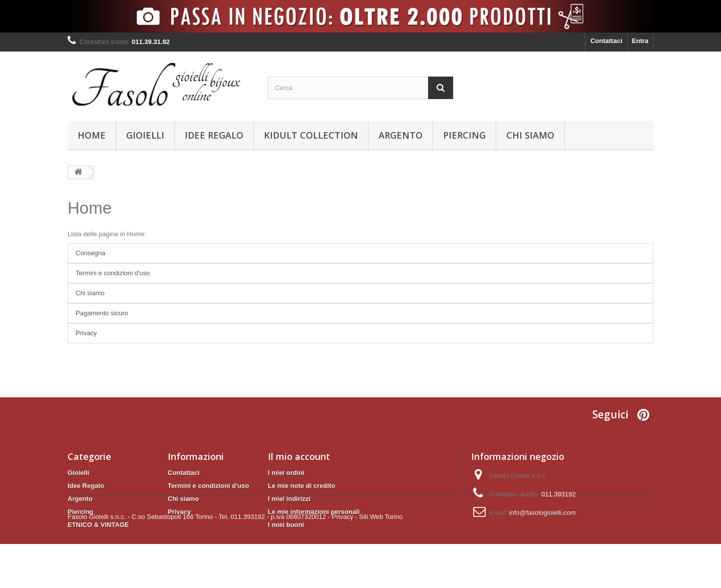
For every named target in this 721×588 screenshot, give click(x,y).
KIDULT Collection (311, 135)
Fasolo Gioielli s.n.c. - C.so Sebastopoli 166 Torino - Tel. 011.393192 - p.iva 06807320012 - (199, 561)
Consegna (90, 253)
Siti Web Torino (381, 561)
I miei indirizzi (289, 499)
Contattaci (606, 41)
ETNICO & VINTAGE (98, 525)
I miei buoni (286, 525)
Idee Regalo (214, 135)
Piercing (464, 135)
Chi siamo (530, 135)
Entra (640, 41)
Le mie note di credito (301, 486)
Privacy (86, 333)
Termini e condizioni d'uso (113, 273)
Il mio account (299, 456)
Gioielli (145, 135)
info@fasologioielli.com (543, 513)
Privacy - (345, 561)
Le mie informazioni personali (314, 512)
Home (92, 135)
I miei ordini (286, 473)
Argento (401, 135)
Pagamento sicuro (102, 313)
